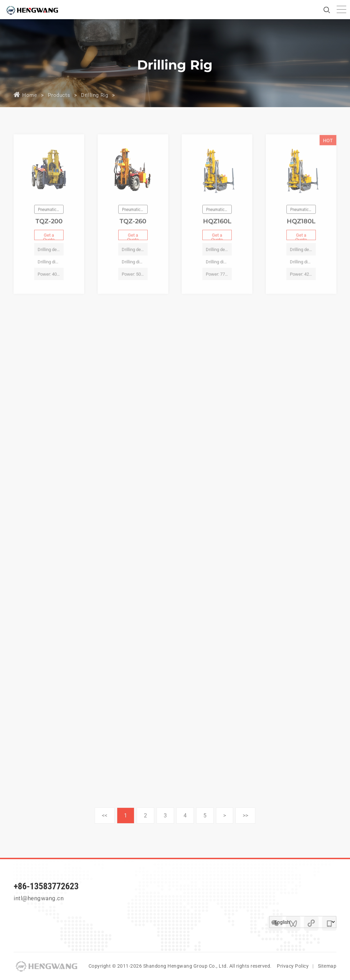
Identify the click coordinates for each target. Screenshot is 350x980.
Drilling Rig (95, 95)
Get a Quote (49, 245)
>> (245, 816)
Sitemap (327, 966)
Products (59, 95)
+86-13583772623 (46, 886)
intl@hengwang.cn (39, 898)
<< (105, 816)
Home (30, 95)
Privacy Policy (293, 966)
